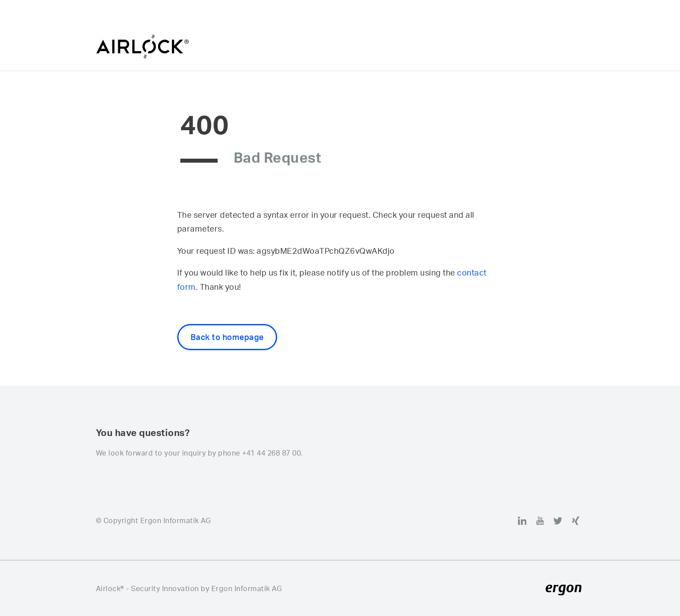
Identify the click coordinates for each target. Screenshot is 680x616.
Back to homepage (227, 337)
